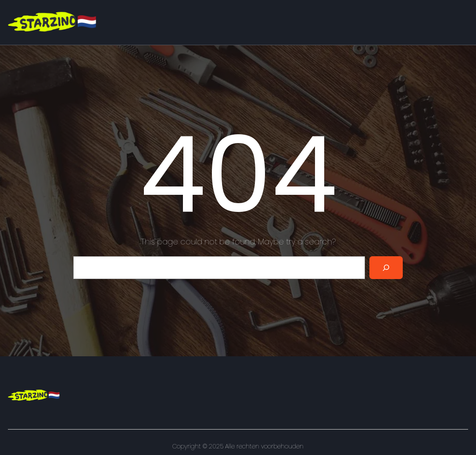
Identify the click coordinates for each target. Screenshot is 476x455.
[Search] (386, 268)
